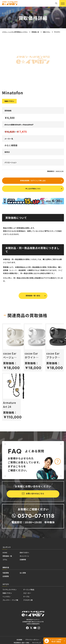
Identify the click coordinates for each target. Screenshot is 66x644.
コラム (6, 565)
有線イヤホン (10, 603)
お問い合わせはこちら (35, 496)
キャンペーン (32, 561)
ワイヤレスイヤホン (13, 599)
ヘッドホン (9, 608)
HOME (6, 556)
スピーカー (37, 603)
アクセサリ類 (39, 613)
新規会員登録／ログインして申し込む (33, 181)
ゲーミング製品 (40, 599)
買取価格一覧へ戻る (33, 297)
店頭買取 (7, 584)
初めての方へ (32, 556)
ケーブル (36, 608)
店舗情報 (29, 565)
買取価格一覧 (10, 561)
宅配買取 (7, 580)
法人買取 (28, 580)
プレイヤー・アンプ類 (14, 613)
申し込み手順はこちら (33, 190)
